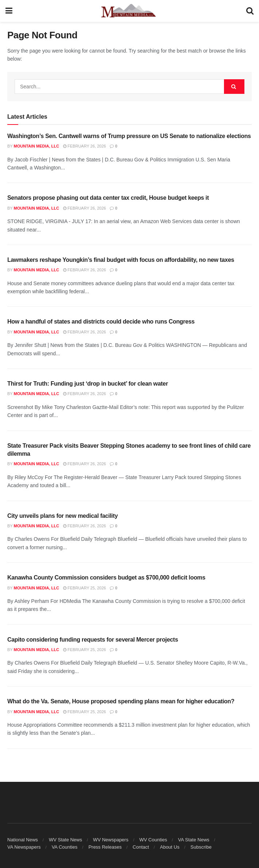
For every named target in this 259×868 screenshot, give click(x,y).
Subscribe (201, 847)
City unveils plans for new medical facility (63, 516)
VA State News (194, 840)
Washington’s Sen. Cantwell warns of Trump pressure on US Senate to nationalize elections (129, 136)
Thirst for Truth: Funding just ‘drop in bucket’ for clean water (88, 384)
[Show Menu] (9, 11)
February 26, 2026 (84, 146)
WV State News (65, 840)
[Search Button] (250, 11)
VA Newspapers (24, 847)
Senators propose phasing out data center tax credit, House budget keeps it (108, 198)
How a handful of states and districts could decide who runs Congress (101, 322)
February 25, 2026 (84, 588)
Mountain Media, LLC (36, 146)
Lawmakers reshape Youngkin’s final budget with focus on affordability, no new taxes (121, 260)
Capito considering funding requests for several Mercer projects (93, 640)
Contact (141, 847)
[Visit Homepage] (129, 11)
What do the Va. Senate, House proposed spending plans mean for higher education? (121, 701)
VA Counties (65, 847)
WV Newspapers (111, 840)
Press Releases (105, 847)
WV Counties (153, 840)
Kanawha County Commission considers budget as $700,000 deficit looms (106, 578)
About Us (169, 847)
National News (23, 840)
